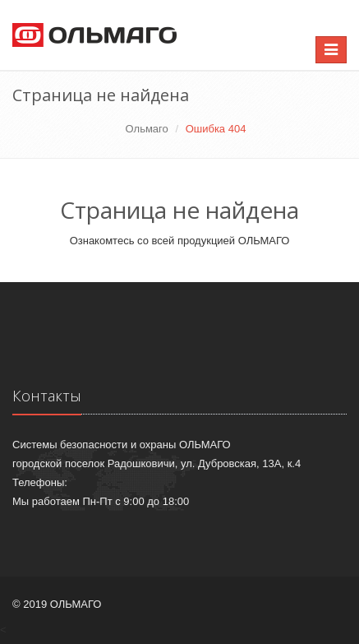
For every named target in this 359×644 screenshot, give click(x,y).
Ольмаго (147, 129)
